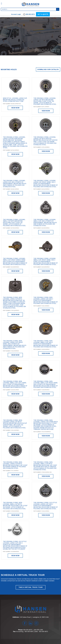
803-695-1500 (38, 630)
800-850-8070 (28, 630)
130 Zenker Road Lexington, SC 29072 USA (34, 617)
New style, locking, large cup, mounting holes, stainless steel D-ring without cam (15, 100)
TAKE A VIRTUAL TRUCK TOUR (31, 587)
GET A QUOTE (43, 14)
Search (58, 9)
